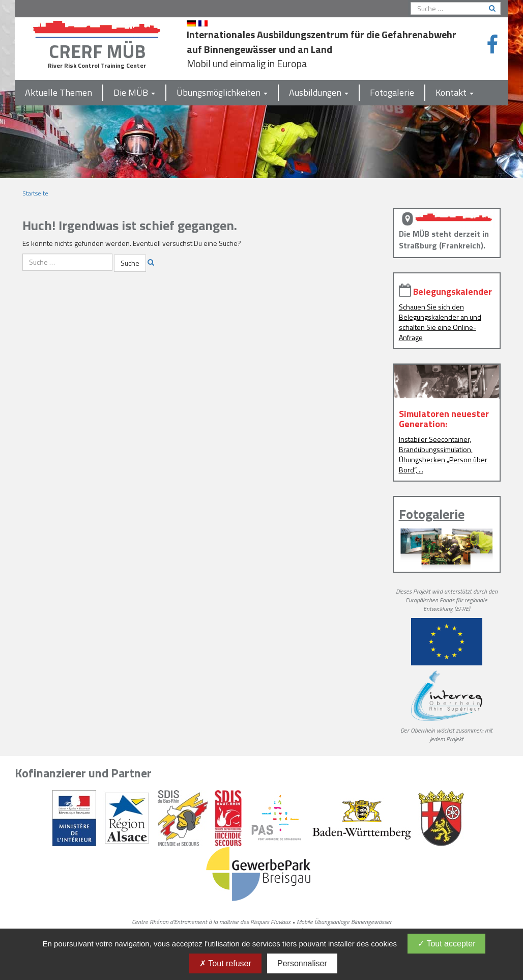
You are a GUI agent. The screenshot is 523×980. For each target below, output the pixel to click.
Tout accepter (446, 944)
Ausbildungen (319, 92)
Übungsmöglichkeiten (222, 92)
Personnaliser (302, 963)
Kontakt (455, 92)
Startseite (35, 193)
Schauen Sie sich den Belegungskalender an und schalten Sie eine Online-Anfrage (440, 322)
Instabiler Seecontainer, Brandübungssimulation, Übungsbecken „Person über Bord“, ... (443, 454)
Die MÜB (134, 92)
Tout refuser (225, 963)
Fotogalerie (392, 92)
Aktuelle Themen (59, 92)
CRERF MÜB (97, 51)
